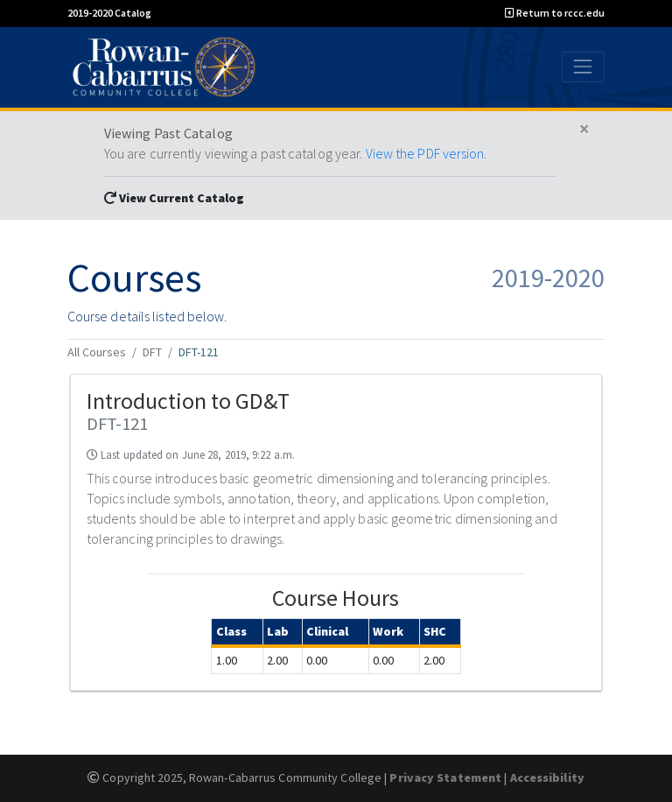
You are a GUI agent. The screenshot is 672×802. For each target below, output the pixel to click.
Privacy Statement (445, 777)
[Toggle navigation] (583, 67)
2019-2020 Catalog (109, 13)
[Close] (584, 130)
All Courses (97, 352)
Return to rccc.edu (555, 13)
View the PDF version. (427, 153)
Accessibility (547, 777)
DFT (152, 352)
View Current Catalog (174, 198)
